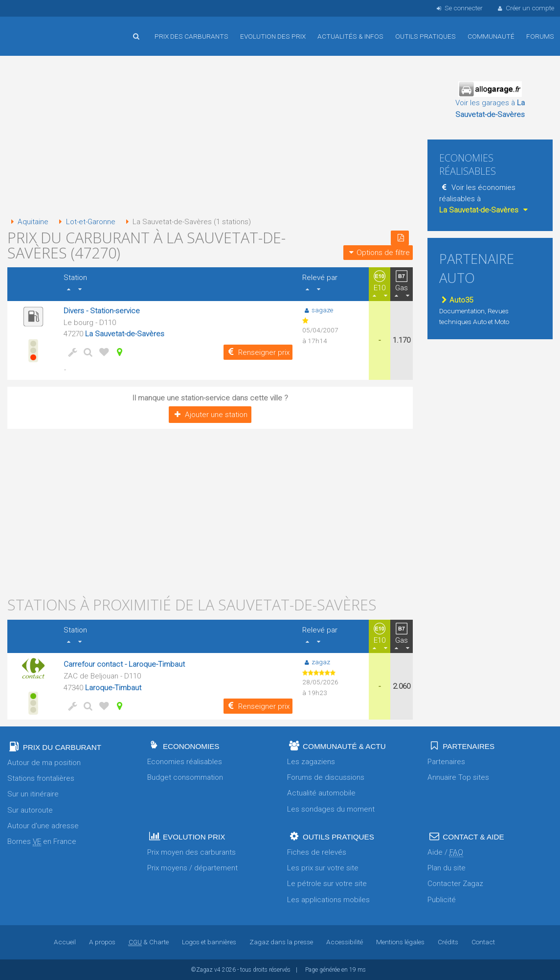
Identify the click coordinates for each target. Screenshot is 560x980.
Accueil (39, 29)
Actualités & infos (350, 36)
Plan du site (447, 868)
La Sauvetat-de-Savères (125, 334)
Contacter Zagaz (455, 884)
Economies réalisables (185, 762)
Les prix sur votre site (323, 868)
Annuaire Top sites (458, 777)
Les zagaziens (311, 762)
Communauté (491, 36)
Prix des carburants (191, 36)
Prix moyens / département (192, 868)
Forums (540, 36)
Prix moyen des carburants (191, 852)
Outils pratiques (426, 36)
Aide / (445, 852)
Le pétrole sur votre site (327, 884)
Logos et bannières (209, 942)
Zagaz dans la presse (281, 942)
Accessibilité (345, 942)
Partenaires (446, 762)
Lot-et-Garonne (85, 222)
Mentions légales (400, 942)
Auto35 (456, 300)
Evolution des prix (273, 36)
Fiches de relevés (317, 852)
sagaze (318, 310)
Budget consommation (185, 777)
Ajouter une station (210, 415)
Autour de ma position (44, 763)
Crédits (448, 942)
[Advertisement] (210, 137)
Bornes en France (42, 842)
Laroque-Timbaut (113, 688)
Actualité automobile (321, 793)
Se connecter (459, 8)
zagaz (316, 662)
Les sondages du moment (331, 809)
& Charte (149, 942)
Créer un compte (525, 8)
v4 (217, 970)
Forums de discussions (326, 777)
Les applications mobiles (328, 900)
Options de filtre (378, 253)
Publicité (442, 900)
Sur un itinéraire (33, 794)
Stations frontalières (41, 778)
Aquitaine (28, 222)
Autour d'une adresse (43, 826)
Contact (483, 942)
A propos (102, 942)
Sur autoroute (30, 810)
